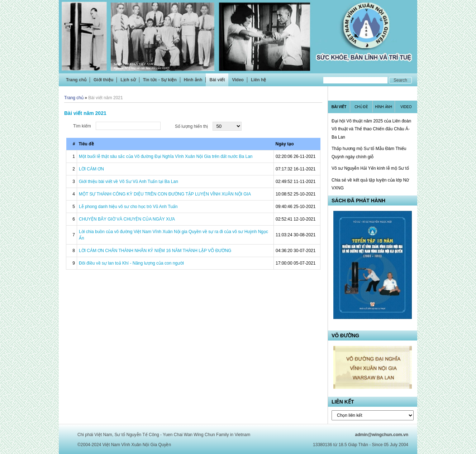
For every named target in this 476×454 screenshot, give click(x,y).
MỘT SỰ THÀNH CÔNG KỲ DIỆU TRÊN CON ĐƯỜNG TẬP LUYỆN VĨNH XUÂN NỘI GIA (165, 194)
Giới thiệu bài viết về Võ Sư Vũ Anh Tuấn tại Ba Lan (128, 182)
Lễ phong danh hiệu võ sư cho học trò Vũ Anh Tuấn (128, 207)
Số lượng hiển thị (191, 126)
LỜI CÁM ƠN (91, 169)
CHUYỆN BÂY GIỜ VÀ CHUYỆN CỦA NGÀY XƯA (127, 219)
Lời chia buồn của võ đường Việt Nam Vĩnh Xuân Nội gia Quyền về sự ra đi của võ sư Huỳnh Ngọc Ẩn (173, 235)
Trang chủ (76, 80)
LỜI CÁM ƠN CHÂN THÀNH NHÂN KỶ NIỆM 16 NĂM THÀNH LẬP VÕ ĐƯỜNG (155, 251)
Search (400, 80)
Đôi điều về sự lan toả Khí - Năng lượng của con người (131, 263)
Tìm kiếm (82, 126)
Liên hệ (258, 80)
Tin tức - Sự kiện (160, 80)
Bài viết (217, 80)
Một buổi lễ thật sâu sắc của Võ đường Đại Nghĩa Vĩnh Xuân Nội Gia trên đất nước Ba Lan (166, 156)
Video (238, 80)
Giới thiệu (103, 80)
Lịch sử (128, 80)
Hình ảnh (193, 80)
